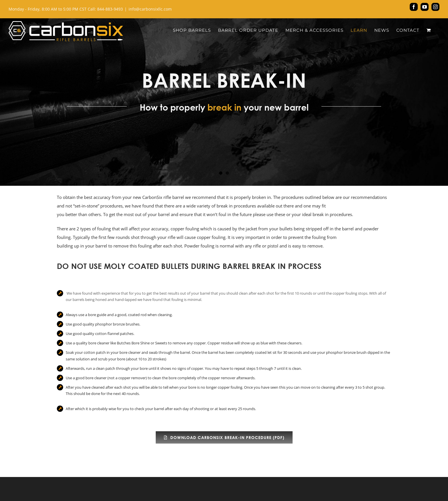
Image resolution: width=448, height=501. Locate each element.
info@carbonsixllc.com (150, 9)
